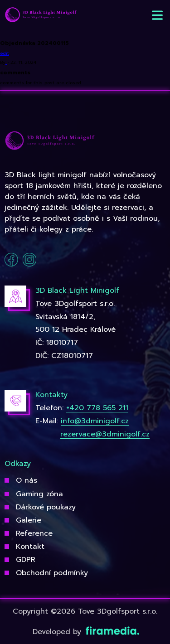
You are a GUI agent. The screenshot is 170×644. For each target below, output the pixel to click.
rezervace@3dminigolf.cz (105, 434)
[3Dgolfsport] (41, 15)
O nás (27, 480)
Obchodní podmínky (52, 573)
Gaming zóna (39, 494)
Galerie (29, 520)
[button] (157, 15)
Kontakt (30, 547)
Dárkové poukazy (46, 507)
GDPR (26, 560)
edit (5, 53)
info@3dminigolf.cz (95, 421)
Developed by (85, 632)
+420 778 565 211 (97, 408)
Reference (34, 533)
